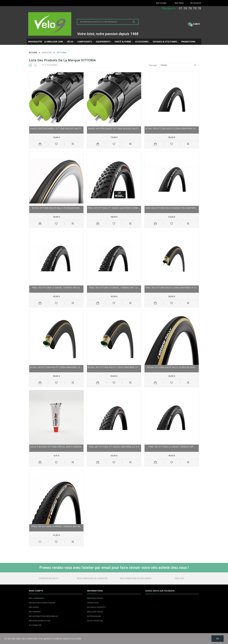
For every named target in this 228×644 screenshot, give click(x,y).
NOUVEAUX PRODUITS (96, 607)
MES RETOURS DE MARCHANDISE (42, 603)
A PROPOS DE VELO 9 (49, 578)
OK (218, 639)
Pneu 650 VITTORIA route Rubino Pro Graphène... (172, 208)
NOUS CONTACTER (95, 621)
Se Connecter (196, 3)
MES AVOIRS (34, 607)
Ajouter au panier (40, 144)
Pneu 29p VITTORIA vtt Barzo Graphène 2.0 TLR (114, 447)
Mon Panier (179, 3)
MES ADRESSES (35, 612)
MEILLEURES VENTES (95, 612)
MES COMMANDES (36, 598)
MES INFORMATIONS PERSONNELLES (43, 616)
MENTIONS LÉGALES (95, 598)
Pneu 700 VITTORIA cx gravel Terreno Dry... (172, 447)
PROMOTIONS (93, 603)
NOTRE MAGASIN (94, 616)
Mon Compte (161, 3)
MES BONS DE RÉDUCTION (40, 621)
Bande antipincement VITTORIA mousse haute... (56, 128)
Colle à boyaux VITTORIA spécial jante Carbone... (56, 447)
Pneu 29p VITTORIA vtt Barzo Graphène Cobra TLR (114, 208)
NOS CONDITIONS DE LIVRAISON (92, 578)
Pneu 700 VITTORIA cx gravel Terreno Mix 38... (56, 288)
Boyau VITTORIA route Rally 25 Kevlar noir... (56, 208)
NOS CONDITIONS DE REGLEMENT (136, 578)
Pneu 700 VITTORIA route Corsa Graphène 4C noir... (172, 288)
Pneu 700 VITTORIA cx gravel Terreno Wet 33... (114, 288)
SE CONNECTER (35, 625)
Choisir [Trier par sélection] (179, 65)
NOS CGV (179, 578)
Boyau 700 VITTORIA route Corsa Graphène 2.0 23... (56, 367)
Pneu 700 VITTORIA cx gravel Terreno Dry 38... (56, 526)
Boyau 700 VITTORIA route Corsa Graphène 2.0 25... (172, 128)
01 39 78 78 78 (190, 8)
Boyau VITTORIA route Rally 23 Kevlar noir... (172, 367)
